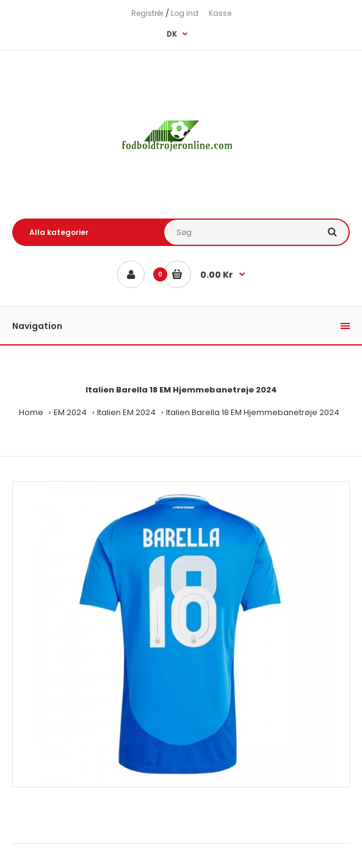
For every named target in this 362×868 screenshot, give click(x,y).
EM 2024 (70, 412)
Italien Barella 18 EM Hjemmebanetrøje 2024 (253, 412)
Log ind (185, 13)
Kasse (220, 13)
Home (31, 412)
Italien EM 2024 (126, 412)
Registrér (147, 13)
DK (172, 34)
